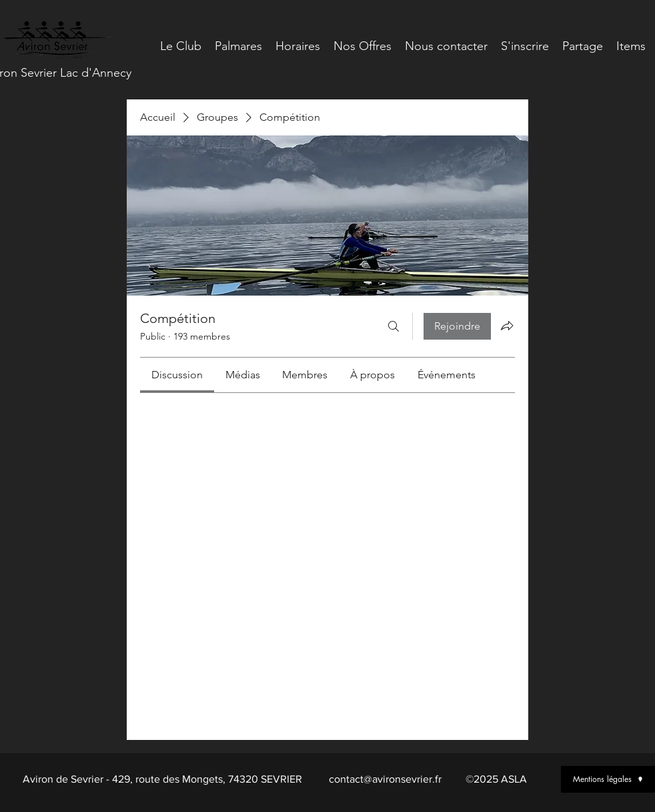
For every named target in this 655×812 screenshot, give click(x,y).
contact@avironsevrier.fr (385, 779)
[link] (177, 375)
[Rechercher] (394, 326)
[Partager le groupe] (507, 326)
